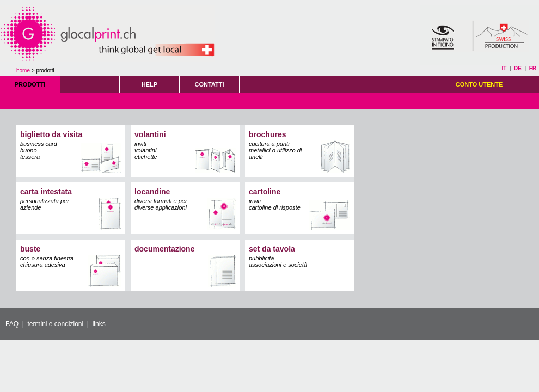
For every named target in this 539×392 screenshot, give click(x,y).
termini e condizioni (55, 324)
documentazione (164, 249)
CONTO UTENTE (479, 84)
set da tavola (272, 249)
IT (504, 68)
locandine (152, 192)
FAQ (12, 324)
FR (533, 68)
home (23, 71)
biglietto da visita (51, 134)
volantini (150, 134)
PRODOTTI (30, 84)
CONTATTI (210, 84)
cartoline (265, 192)
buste (30, 249)
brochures (267, 134)
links (99, 324)
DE (518, 68)
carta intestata (46, 192)
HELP (149, 84)
